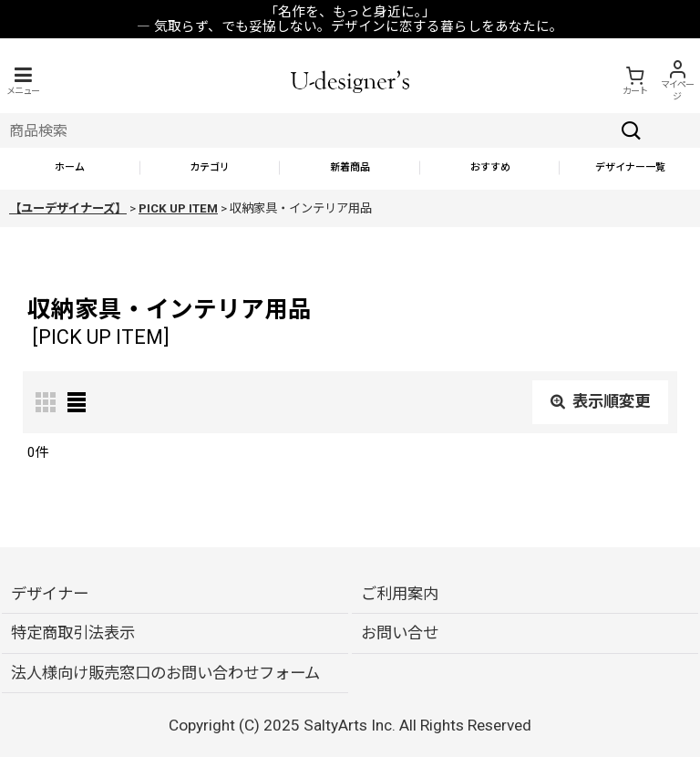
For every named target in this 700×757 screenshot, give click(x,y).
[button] (23, 81)
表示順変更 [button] (600, 401)
